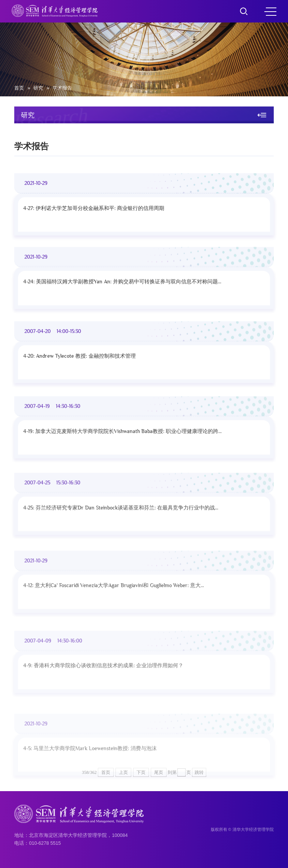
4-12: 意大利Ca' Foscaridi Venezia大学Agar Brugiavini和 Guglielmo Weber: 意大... (114, 619)
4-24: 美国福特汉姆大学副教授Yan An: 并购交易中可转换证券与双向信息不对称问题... (122, 289)
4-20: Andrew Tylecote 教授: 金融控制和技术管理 (79, 367)
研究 (38, 88)
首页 (19, 88)
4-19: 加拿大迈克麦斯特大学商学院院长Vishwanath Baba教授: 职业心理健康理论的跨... (122, 448)
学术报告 (62, 88)
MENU (270, 12)
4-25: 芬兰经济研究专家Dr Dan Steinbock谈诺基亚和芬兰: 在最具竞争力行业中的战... (121, 532)
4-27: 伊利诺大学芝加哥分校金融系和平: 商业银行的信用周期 (94, 212)
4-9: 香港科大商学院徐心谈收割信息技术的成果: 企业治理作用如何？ (103, 705)
